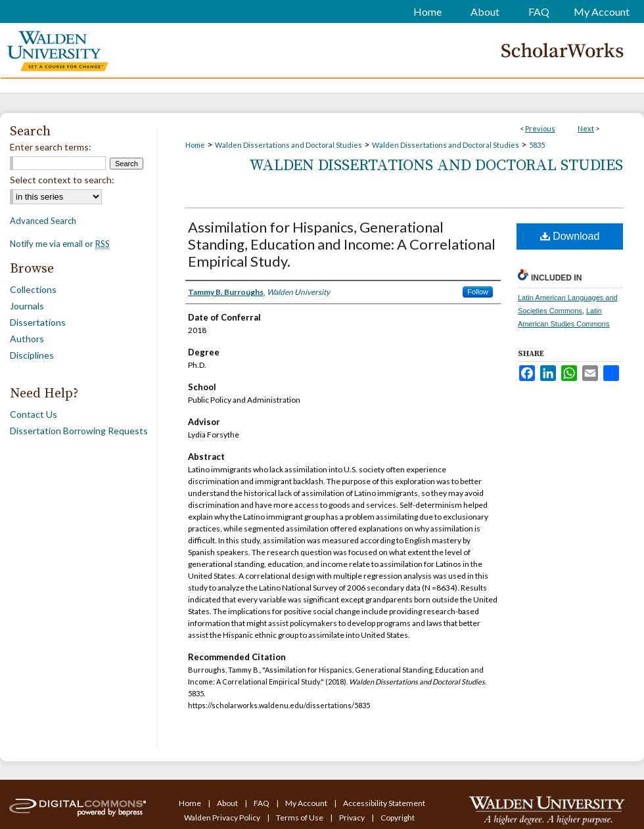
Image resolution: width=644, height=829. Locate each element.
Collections (33, 289)
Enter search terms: (51, 147)
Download (570, 236)
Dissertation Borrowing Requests (79, 431)
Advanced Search (43, 221)
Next (586, 128)
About (228, 803)
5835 (537, 145)
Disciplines (32, 355)
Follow (478, 292)
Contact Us (34, 414)
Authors (27, 339)
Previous (540, 128)
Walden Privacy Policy (223, 818)
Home (195, 145)
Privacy (353, 818)
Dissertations (38, 322)
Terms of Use (300, 818)
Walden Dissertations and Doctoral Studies (288, 145)
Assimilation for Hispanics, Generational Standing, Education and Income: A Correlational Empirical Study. (342, 244)
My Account (307, 803)
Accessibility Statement (384, 803)
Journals (27, 306)
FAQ (262, 803)
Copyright (398, 818)
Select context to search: (62, 180)
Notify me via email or (60, 244)
